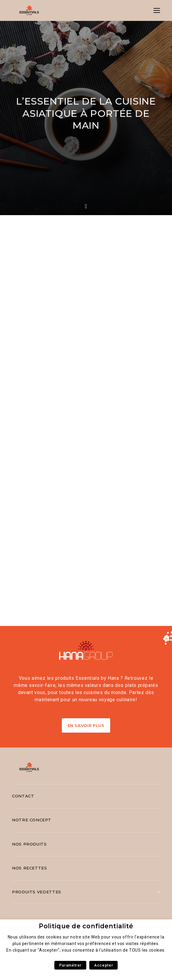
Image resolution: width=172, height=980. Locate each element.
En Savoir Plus (86, 725)
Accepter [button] (103, 965)
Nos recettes (30, 868)
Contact (23, 796)
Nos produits (29, 844)
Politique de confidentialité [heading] (86, 926)
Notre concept (32, 820)
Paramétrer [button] (70, 965)
